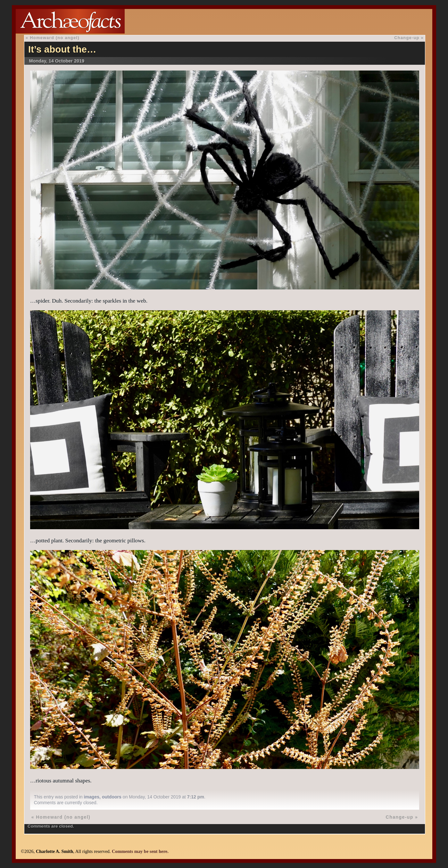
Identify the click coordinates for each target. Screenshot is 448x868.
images (92, 797)
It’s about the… (62, 49)
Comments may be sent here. (140, 851)
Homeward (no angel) (54, 38)
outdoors (112, 797)
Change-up (407, 38)
